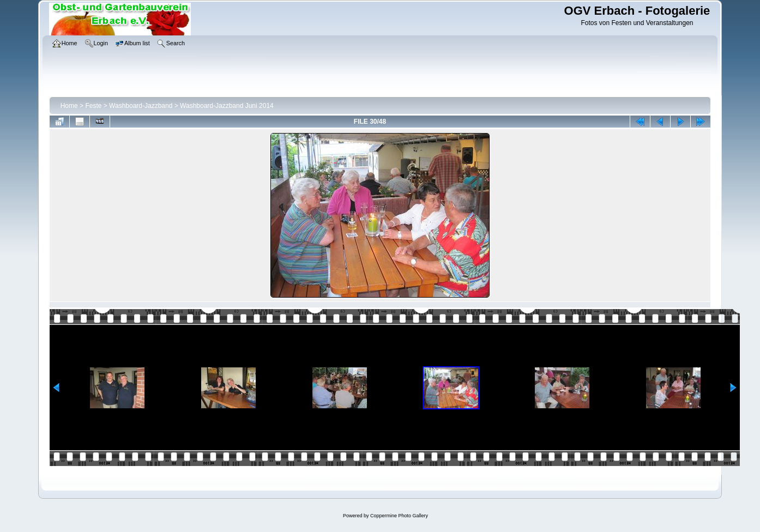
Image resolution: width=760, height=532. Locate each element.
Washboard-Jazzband (141, 106)
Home (69, 106)
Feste (93, 106)
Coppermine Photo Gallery (399, 516)
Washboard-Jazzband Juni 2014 (227, 106)
